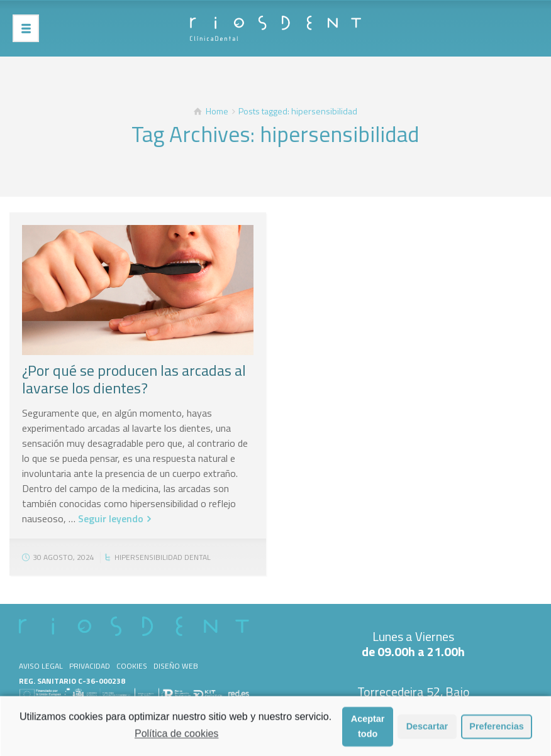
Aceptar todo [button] (368, 730)
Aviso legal (41, 666)
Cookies (132, 666)
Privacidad (90, 666)
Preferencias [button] (496, 730)
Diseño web (176, 666)
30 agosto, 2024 (64, 557)
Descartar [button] (427, 730)
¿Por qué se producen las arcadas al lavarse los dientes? (134, 379)
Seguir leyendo (111, 518)
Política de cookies (176, 737)
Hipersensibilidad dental (163, 557)
